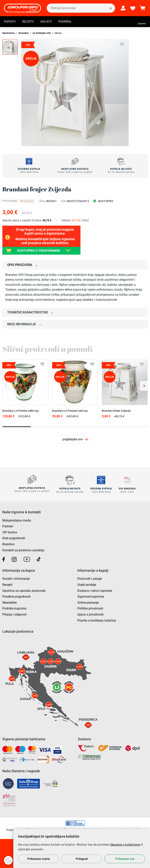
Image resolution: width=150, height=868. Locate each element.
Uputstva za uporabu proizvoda (24, 590)
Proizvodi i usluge (90, 578)
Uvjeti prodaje (87, 584)
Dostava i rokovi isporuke (95, 590)
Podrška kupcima (14, 608)
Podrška (68, 22)
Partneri (8, 526)
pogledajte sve (72, 439)
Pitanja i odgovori (14, 614)
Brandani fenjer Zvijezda (116, 411)
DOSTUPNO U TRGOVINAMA (40, 250)
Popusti (10, 22)
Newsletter (10, 602)
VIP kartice (10, 532)
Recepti (29, 22)
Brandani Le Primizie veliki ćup (21, 411)
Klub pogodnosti (14, 538)
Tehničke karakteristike (30, 312)
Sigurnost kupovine (91, 596)
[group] (75, 93)
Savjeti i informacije (16, 578)
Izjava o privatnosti (90, 614)
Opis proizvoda (22, 265)
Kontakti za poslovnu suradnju (23, 549)
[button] (144, 386)
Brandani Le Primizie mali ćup (70, 411)
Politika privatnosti (90, 608)
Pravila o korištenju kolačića (97, 620)
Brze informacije (24, 324)
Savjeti (48, 22)
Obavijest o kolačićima (125, 845)
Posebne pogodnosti (17, 596)
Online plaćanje (88, 602)
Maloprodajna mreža (17, 520)
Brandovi (8, 544)
